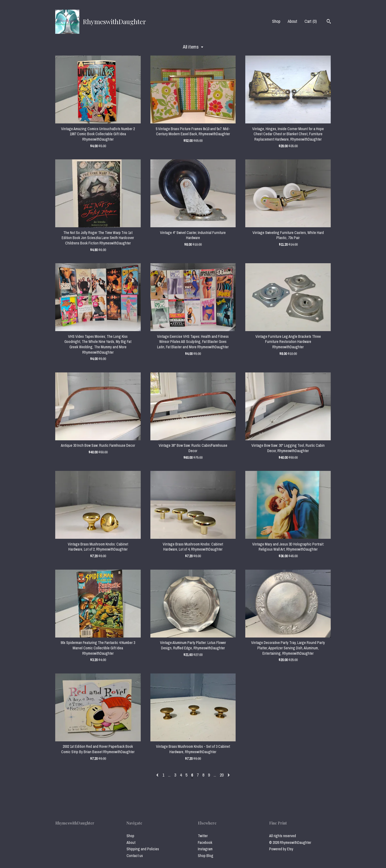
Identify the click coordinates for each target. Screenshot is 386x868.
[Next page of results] (229, 775)
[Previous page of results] (158, 775)
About (292, 21)
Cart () (311, 21)
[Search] (329, 22)
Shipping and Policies (143, 849)
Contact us (135, 856)
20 (222, 775)
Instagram (205, 849)
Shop (276, 21)
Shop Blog (206, 856)
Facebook (205, 843)
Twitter (203, 836)
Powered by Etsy (281, 849)
